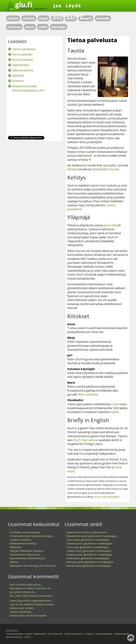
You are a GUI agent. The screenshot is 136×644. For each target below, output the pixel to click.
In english (88, 634)
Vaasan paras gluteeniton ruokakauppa (89, 566)
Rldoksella (15, 547)
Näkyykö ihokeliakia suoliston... (27, 551)
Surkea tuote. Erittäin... (22, 608)
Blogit (44, 18)
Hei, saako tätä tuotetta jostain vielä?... (32, 596)
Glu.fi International (86, 440)
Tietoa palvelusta (24, 49)
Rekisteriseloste (23, 70)
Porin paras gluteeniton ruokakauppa (87, 547)
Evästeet (18, 81)
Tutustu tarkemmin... (21, 612)
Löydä (73, 5)
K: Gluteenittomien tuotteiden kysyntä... (32, 536)
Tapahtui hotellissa (20, 540)
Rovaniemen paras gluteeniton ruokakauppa (92, 536)
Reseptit (86, 18)
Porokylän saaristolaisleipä (25, 532)
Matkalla (103, 18)
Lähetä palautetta (104, 634)
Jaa (57, 5)
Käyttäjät (59, 27)
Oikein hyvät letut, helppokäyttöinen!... (31, 601)
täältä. (115, 412)
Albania (14, 562)
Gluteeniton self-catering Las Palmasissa (33, 566)
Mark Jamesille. (88, 394)
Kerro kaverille (22, 54)
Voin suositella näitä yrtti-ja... (26, 585)
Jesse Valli (110, 225)
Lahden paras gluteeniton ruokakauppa (89, 551)
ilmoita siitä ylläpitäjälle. (107, 497)
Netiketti (18, 76)
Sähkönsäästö (122, 634)
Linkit (43, 27)
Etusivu (13, 18)
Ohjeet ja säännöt (73, 634)
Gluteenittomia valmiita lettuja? (27, 558)
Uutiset (29, 634)
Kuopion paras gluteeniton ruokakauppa (89, 555)
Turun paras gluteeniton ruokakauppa (88, 540)
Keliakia (29, 18)
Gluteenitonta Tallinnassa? (25, 555)
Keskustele (68, 15)
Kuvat (30, 27)
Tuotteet (14, 27)
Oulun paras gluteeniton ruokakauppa (88, 558)
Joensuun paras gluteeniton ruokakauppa (90, 562)
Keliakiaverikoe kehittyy (23, 543)
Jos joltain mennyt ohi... (23, 592)
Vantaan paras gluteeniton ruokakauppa (89, 543)
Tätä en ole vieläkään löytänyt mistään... (32, 604)
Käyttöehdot (20, 65)
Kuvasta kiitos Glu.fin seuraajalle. (28, 615)
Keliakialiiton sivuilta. (106, 169)
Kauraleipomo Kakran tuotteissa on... (31, 588)
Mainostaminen (23, 60)
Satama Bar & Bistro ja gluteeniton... (87, 532)
